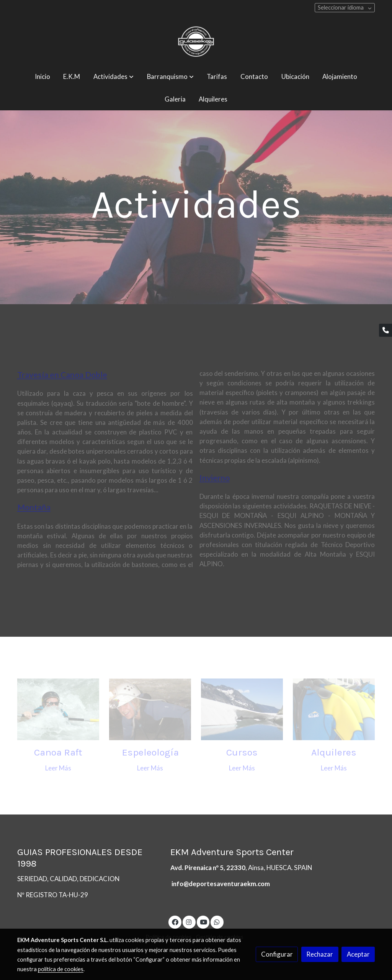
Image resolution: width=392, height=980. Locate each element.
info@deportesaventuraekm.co (218, 884)
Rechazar (320, 954)
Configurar (277, 954)
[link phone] (385, 330)
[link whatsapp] (217, 922)
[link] (196, 42)
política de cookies (61, 969)
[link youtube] (204, 922)
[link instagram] (189, 922)
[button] (114, 77)
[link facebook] (175, 922)
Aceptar (358, 954)
